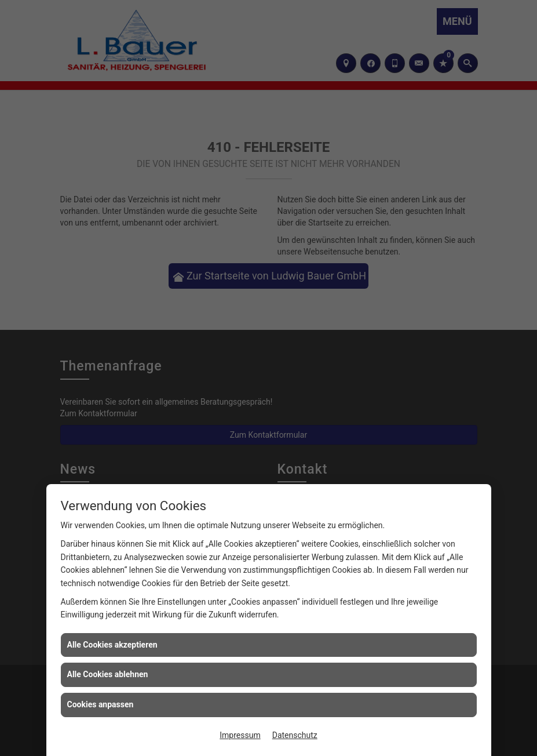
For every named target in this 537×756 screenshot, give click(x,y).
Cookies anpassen (101, 704)
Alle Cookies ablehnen (108, 674)
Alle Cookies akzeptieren (112, 645)
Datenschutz (295, 735)
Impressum (240, 735)
